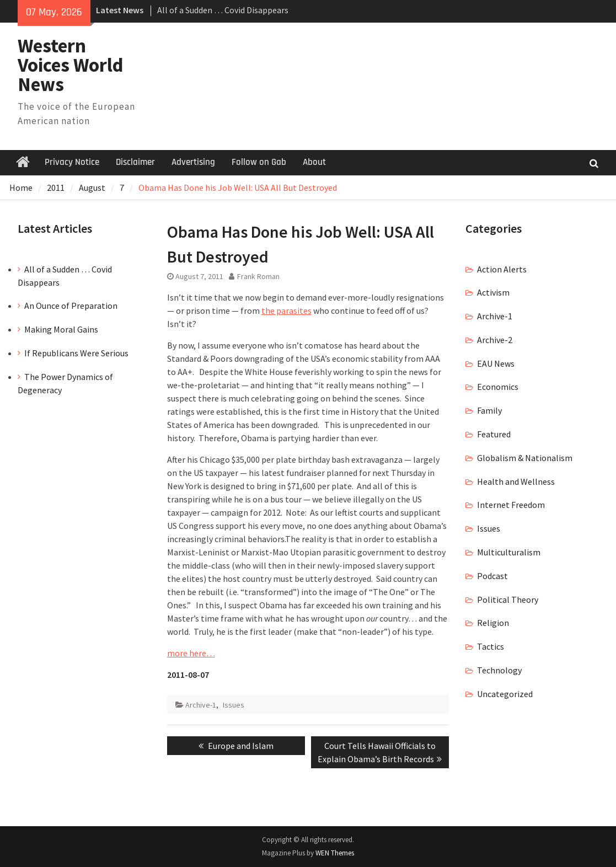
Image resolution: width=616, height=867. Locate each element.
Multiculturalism (509, 552)
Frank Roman (258, 276)
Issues (234, 705)
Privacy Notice (72, 162)
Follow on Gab (259, 162)
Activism (493, 292)
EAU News (496, 363)
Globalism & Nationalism (525, 458)
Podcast (492, 576)
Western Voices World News (71, 65)
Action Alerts (502, 269)
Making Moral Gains (61, 329)
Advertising (193, 162)
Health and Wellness (516, 481)
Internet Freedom (511, 505)
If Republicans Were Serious (76, 353)
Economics (498, 387)
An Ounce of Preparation (71, 306)
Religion (493, 623)
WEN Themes (335, 853)
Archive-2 (495, 340)
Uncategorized (505, 694)
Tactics (491, 646)
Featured (494, 434)
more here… (191, 653)
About (314, 162)
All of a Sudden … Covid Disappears (223, 10)
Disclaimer (135, 162)
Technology (499, 670)
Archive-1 (201, 705)
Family (489, 410)
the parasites (286, 311)
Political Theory (508, 600)
